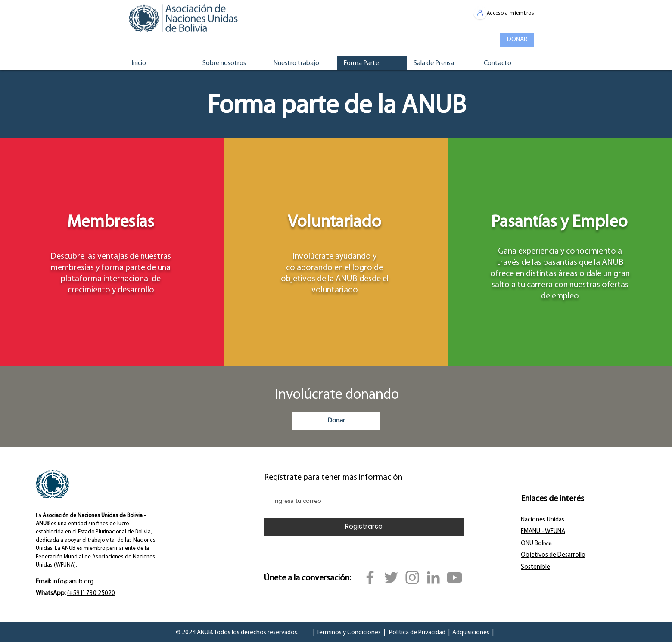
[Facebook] (370, 577)
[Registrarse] (364, 527)
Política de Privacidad (417, 633)
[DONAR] (517, 40)
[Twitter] (391, 577)
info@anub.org (73, 582)
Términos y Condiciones (349, 633)
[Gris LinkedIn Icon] (433, 577)
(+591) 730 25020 (91, 594)
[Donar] (336, 421)
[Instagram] (412, 577)
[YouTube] (454, 577)
